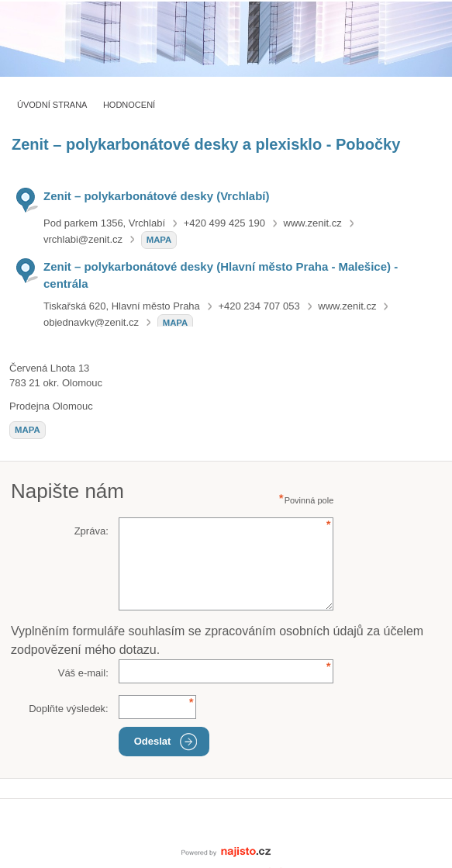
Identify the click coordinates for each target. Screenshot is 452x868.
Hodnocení (129, 105)
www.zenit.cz (313, 223)
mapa (159, 240)
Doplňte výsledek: (69, 709)
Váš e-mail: (83, 673)
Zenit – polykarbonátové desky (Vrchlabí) (156, 196)
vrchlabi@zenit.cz (83, 239)
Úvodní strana (52, 105)
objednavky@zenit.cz (91, 322)
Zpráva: (91, 531)
